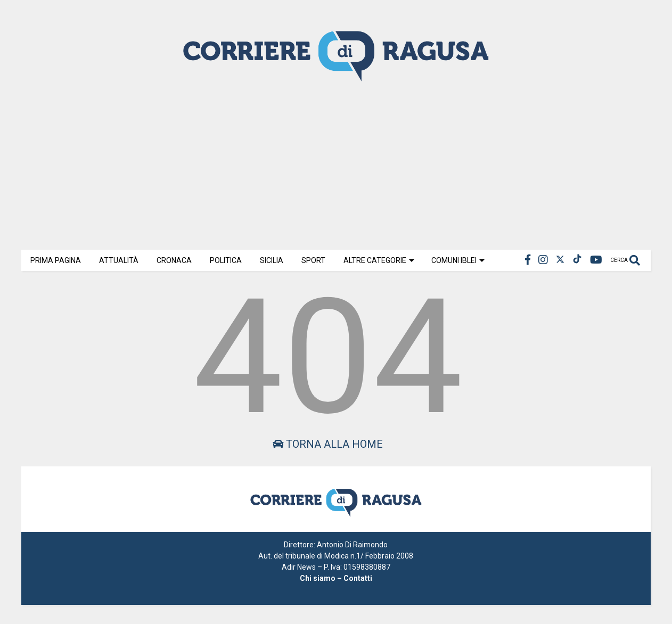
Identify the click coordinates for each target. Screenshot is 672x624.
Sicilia (272, 260)
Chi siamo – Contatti (336, 578)
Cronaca (174, 260)
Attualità (119, 260)
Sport (313, 260)
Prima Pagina (56, 260)
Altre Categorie (379, 260)
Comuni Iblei (458, 260)
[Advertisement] (336, 165)
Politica (226, 260)
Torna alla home (328, 444)
